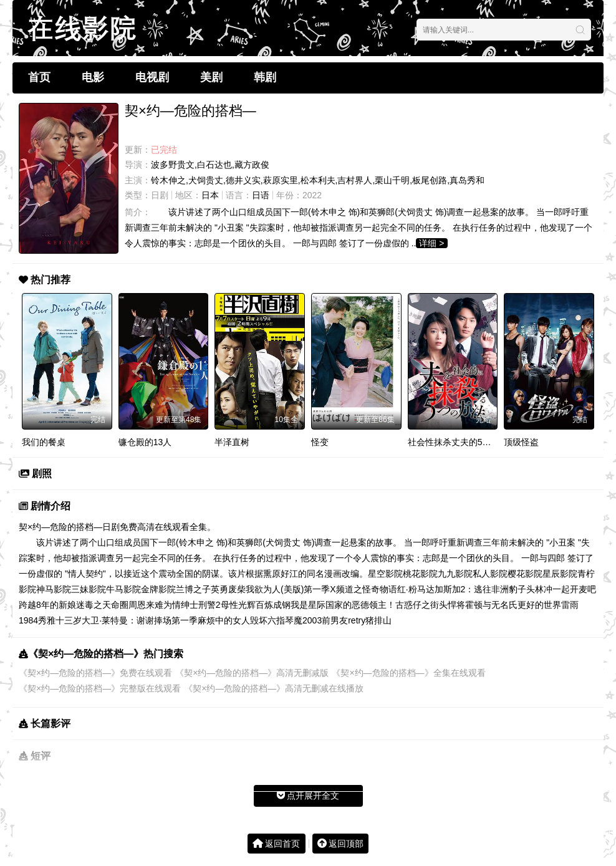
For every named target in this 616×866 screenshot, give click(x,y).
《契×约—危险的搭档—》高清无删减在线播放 (274, 688)
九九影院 (455, 574)
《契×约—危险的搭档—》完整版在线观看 (100, 688)
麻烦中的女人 (224, 620)
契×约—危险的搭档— (60, 527)
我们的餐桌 (44, 442)
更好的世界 (539, 605)
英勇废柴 (228, 589)
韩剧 (265, 77)
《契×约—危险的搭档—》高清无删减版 (252, 673)
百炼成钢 (273, 605)
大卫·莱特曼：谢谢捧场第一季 (140, 620)
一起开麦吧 (574, 589)
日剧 (160, 195)
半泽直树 (232, 442)
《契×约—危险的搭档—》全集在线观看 (408, 673)
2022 (312, 195)
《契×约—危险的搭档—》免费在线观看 (95, 673)
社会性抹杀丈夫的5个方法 (458, 442)
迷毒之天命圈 (102, 605)
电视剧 (152, 77)
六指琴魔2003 (295, 620)
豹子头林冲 (531, 589)
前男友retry (344, 620)
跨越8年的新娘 (47, 605)
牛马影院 (123, 589)
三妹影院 (89, 589)
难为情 (168, 605)
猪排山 (378, 620)
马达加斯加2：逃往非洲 (463, 589)
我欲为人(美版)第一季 (288, 589)
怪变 (320, 442)
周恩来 (142, 605)
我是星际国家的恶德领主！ (343, 605)
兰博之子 (193, 589)
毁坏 (259, 620)
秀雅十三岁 (60, 620)
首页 (39, 77)
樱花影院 (525, 574)
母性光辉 (238, 605)
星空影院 (385, 574)
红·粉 (407, 589)
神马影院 (54, 589)
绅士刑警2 (201, 605)
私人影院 (490, 574)
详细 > (431, 243)
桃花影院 (420, 574)
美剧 (211, 77)
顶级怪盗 (521, 442)
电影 (93, 77)
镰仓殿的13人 (145, 442)
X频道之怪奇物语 (363, 589)
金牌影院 (158, 589)
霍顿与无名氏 (491, 605)
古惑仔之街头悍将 (430, 605)
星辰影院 (560, 574)
